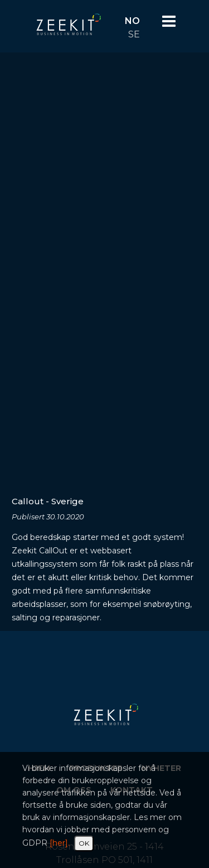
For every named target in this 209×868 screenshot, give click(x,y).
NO (132, 21)
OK (84, 843)
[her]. (60, 843)
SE (134, 34)
